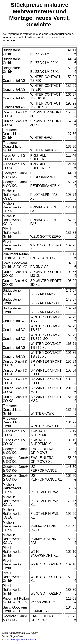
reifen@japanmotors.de (24, 639)
